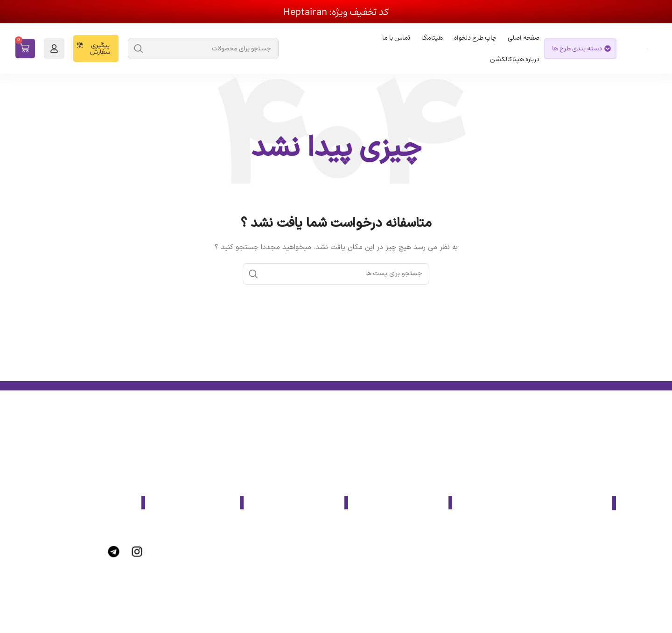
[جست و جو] (203, 49)
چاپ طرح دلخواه (475, 38)
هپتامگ (432, 38)
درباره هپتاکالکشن (515, 59)
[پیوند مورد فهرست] (405, 530)
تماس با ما (396, 38)
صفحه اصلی (524, 38)
